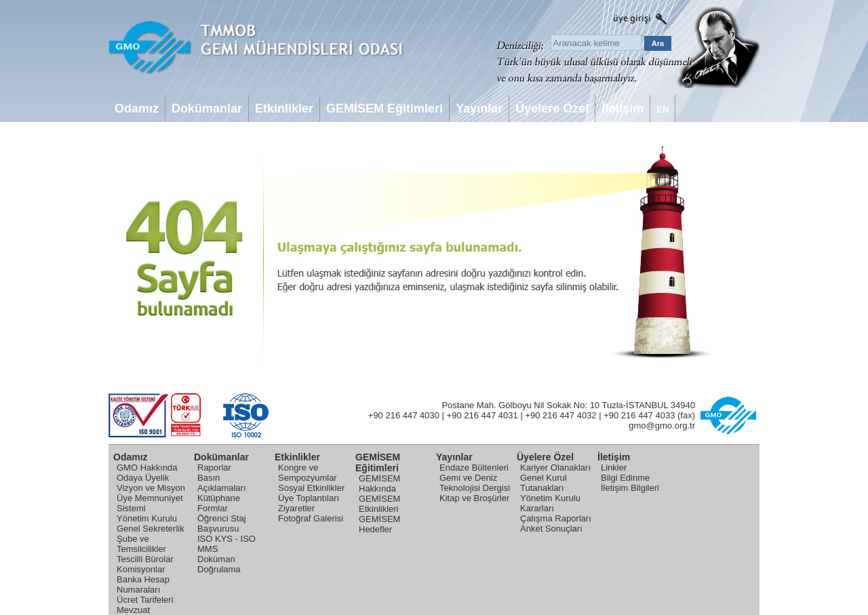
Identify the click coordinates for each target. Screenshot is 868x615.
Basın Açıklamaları (222, 483)
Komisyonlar (141, 569)
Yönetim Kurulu (147, 518)
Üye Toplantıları (309, 498)
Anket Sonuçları (551, 529)
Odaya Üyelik (143, 478)
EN (663, 110)
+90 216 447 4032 (560, 415)
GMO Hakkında (147, 468)
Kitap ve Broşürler (474, 498)
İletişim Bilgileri (630, 488)
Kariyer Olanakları (555, 468)
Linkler (614, 468)
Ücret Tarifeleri (145, 600)
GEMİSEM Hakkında (379, 483)
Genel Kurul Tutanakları (544, 483)
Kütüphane (219, 498)
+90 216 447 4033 (639, 415)
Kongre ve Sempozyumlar (308, 473)
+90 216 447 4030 (404, 415)
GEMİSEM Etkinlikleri (379, 504)
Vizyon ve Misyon (151, 488)
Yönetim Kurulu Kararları (550, 503)
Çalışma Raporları (556, 518)
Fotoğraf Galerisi (311, 518)
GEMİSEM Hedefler (379, 524)
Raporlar (214, 468)
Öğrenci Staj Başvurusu (222, 523)
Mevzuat (133, 610)
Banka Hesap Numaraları (143, 584)
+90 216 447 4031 (482, 415)
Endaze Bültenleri (474, 468)
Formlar (213, 508)
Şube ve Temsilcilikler (141, 544)
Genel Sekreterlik (151, 529)
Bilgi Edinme (625, 478)
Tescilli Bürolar (145, 559)
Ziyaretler (296, 508)
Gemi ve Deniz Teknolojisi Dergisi (475, 483)
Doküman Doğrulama (219, 564)
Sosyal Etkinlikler (311, 488)
